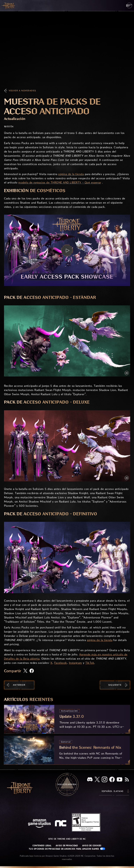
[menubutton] (129, 6)
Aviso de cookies (92, 846)
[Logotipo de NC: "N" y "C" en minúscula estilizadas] (61, 824)
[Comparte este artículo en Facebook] (32, 671)
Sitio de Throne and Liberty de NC (67, 839)
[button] (67, 250)
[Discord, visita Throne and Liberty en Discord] (90, 780)
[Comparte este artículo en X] (25, 671)
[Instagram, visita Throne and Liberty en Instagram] (105, 780)
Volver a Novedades (22, 91)
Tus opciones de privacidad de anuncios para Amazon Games (67, 849)
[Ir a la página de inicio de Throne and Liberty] (9, 5)
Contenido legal (42, 846)
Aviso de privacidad (67, 846)
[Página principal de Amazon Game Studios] (39, 824)
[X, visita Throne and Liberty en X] (97, 780)
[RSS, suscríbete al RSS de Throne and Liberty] (127, 780)
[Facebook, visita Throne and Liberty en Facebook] (112, 780)
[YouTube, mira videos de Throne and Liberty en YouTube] (120, 780)
